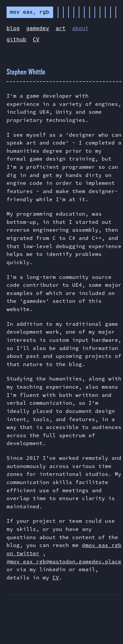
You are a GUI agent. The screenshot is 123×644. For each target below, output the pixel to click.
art (61, 28)
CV (36, 39)
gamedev (38, 28)
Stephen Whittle (26, 71)
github (16, 39)
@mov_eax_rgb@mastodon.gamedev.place (64, 561)
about (80, 28)
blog (13, 28)
